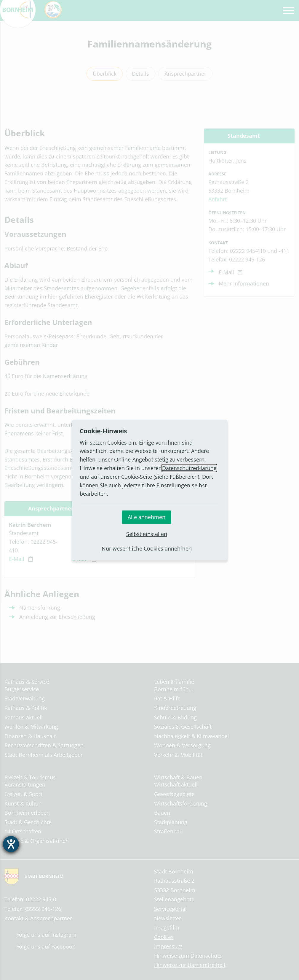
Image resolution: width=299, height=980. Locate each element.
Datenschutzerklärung (189, 468)
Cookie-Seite (137, 477)
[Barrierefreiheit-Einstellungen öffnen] (11, 844)
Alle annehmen (147, 517)
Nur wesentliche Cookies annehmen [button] (147, 548)
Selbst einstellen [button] (147, 534)
